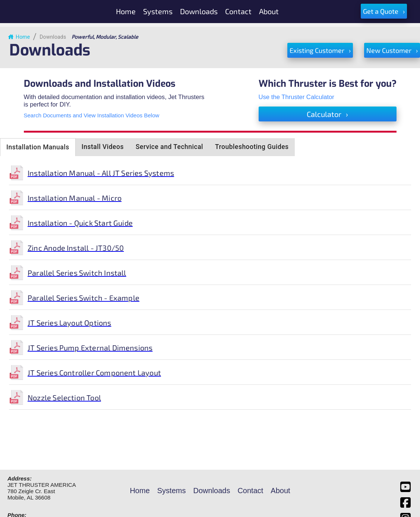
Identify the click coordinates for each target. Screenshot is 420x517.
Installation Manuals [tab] (38, 147)
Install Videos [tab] (103, 147)
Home (19, 37)
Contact (250, 491)
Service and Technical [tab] (169, 147)
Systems (172, 491)
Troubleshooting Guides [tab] (252, 147)
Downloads (53, 37)
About (280, 491)
